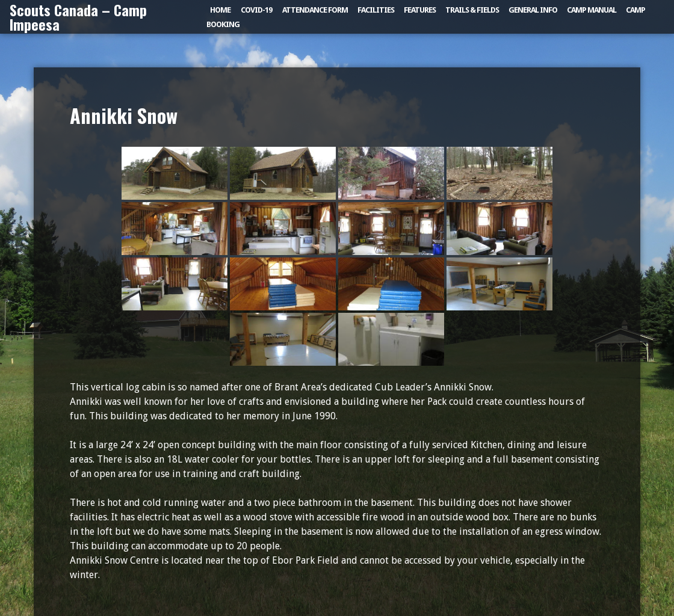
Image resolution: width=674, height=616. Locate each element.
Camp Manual (592, 10)
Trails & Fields (472, 10)
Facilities (376, 10)
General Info (533, 10)
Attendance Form (315, 10)
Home (220, 10)
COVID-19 (256, 10)
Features (420, 10)
